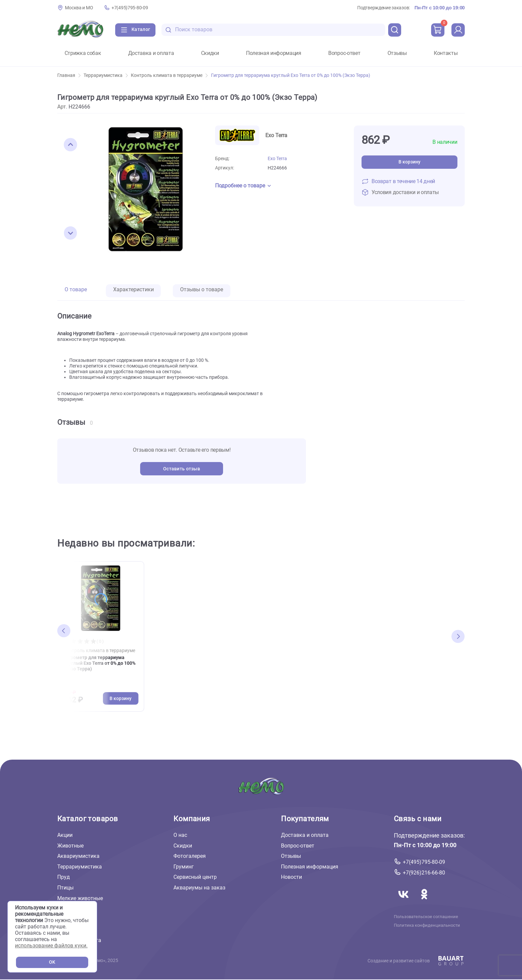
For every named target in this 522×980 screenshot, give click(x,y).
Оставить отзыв (182, 469)
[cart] (438, 30)
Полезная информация (274, 53)
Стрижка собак (83, 53)
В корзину (409, 162)
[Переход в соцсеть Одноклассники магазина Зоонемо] (424, 902)
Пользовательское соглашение (426, 916)
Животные (70, 846)
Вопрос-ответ (344, 53)
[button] (71, 145)
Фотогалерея (190, 856)
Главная (69, 75)
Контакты (446, 53)
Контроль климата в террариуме (169, 75)
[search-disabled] (168, 30)
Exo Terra (277, 159)
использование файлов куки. (51, 946)
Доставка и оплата (151, 53)
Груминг (184, 867)
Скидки (210, 53)
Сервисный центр (195, 877)
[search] (395, 30)
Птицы (65, 888)
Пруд (64, 877)
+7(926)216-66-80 (424, 873)
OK (52, 962)
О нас (180, 835)
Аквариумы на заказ (199, 888)
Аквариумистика (78, 856)
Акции (65, 835)
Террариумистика (106, 75)
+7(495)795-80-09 (130, 8)
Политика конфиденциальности (427, 925)
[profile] (458, 30)
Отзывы (397, 53)
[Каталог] (135, 30)
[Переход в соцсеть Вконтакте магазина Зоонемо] (404, 902)
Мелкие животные (80, 898)
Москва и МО (79, 8)
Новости (291, 877)
